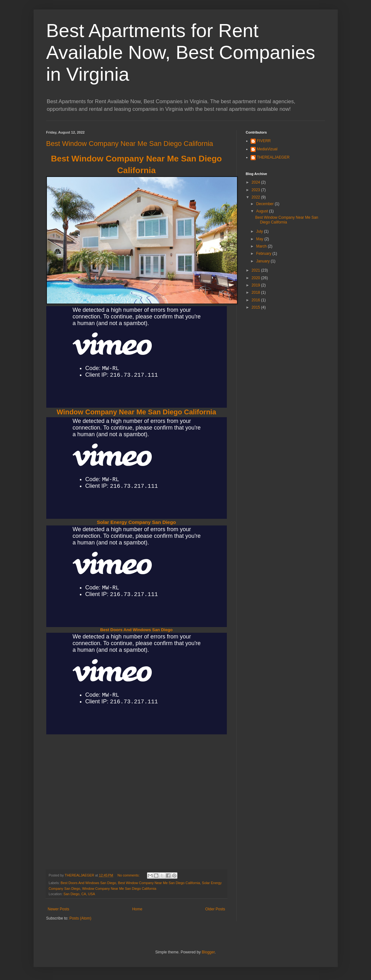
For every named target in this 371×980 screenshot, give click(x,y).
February (264, 254)
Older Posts (215, 909)
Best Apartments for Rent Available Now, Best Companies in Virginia (181, 52)
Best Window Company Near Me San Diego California (130, 144)
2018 (256, 292)
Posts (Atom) (80, 918)
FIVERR (264, 141)
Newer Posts (59, 909)
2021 (256, 270)
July (260, 231)
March (262, 246)
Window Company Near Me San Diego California (136, 412)
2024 (256, 182)
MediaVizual (267, 149)
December (265, 204)
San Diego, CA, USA (79, 894)
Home (137, 909)
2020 (256, 278)
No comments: (129, 875)
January (263, 261)
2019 (256, 285)
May (260, 239)
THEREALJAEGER (273, 157)
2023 (256, 190)
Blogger (208, 952)
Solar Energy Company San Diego (137, 522)
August (262, 211)
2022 (256, 197)
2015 (256, 307)
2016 (256, 300)
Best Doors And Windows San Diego (136, 630)
